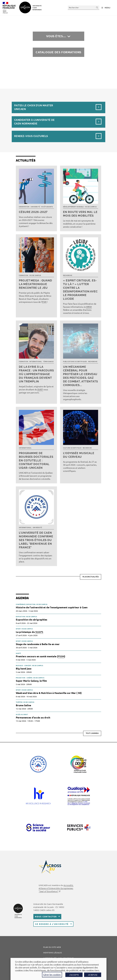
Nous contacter (46, 916)
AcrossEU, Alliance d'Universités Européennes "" (56, 888)
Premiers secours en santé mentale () (41, 656)
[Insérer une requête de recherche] (84, 8)
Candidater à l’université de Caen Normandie (34, 122)
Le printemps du (29, 632)
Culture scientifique (72, 448)
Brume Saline (23, 705)
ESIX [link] (44, 302)
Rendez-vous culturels (31, 136)
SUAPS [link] (39, 632)
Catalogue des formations (58, 52)
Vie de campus (91, 207)
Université (35, 207)
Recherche (68, 275)
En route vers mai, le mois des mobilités (80, 214)
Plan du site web (52, 947)
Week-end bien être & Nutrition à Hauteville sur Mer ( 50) (49, 693)
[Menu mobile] (106, 8)
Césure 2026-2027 (33, 212)
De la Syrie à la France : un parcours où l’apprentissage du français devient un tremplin (36, 374)
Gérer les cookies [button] (52, 975)
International (36, 362)
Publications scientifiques (75, 362)
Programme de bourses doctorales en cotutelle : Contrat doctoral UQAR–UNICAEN (36, 460)
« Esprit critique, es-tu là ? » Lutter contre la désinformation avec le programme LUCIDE (80, 290)
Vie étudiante (47, 207)
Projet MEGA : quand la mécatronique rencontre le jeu (35, 284)
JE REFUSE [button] (93, 975)
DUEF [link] (40, 389)
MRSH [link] (89, 307)
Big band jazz (24, 668)
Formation (23, 275)
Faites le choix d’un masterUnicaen (34, 107)
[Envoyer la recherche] (97, 8)
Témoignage (48, 362)
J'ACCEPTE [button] (74, 975)
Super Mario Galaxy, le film (31, 681)
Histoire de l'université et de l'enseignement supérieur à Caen (52, 607)
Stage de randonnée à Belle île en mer (38, 644)
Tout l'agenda (92, 733)
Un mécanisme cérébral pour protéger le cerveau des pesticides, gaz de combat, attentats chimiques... (81, 376)
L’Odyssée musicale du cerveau (79, 455)
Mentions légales (52, 953)
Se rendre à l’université (52, 924)
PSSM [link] (61, 656)
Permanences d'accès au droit (33, 717)
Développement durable (73, 207)
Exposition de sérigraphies (32, 619)
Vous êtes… (56, 36)
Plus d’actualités (91, 577)
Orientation (24, 207)
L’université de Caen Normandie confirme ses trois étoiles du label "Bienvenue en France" (36, 540)
